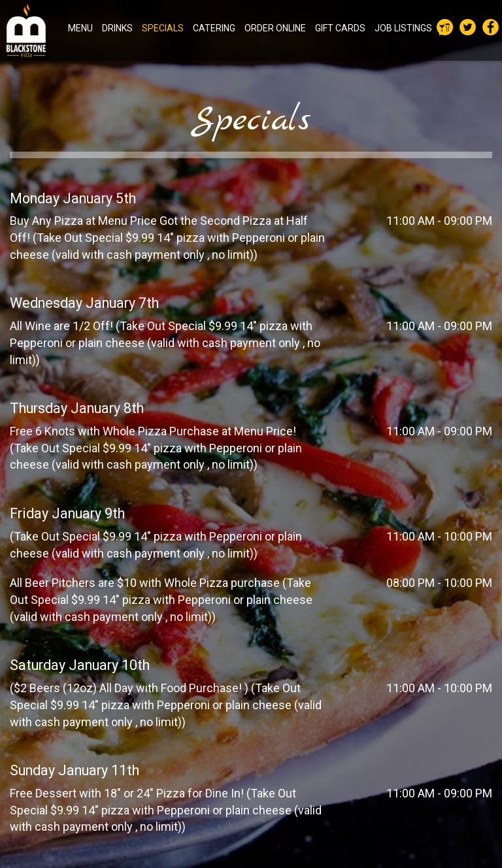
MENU (80, 28)
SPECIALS (163, 28)
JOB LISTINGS (403, 28)
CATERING (214, 28)
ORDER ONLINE (275, 28)
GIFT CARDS (340, 28)
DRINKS (117, 28)
